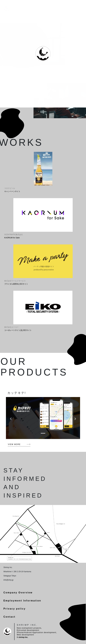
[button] (11, 419)
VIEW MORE (14, 444)
